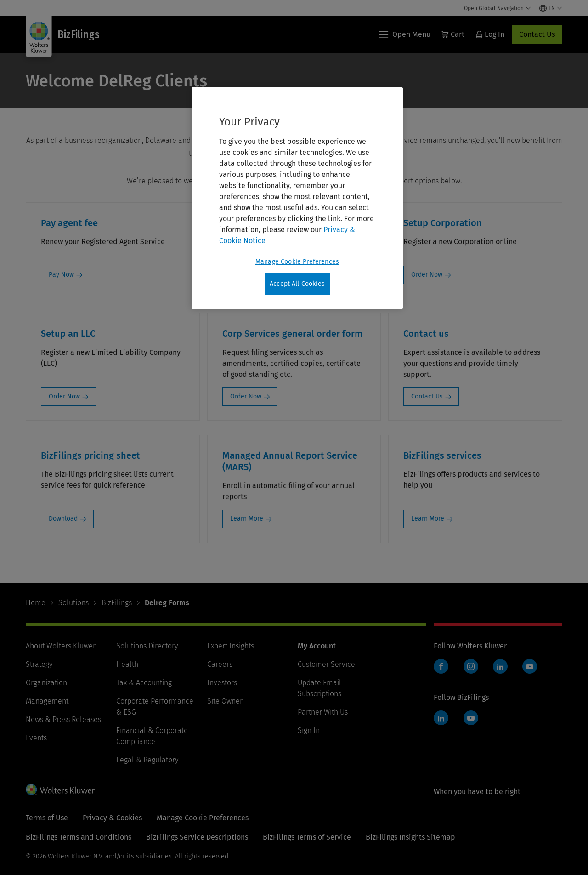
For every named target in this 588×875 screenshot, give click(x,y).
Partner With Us (323, 712)
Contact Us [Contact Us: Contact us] (427, 396)
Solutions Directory (147, 646)
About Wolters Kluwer (61, 646)
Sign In (309, 730)
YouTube (530, 666)
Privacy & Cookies (112, 818)
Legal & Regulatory (147, 760)
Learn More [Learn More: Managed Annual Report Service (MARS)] (247, 519)
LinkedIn (500, 666)
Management (47, 701)
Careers (220, 664)
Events (36, 738)
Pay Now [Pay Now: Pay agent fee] (61, 275)
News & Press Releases (63, 719)
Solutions (73, 603)
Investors (222, 683)
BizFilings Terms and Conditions (79, 837)
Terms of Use (47, 818)
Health (127, 664)
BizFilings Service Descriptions (197, 837)
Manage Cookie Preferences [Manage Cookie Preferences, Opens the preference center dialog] (297, 262)
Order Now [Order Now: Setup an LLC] (64, 396)
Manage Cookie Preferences (203, 818)
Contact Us (537, 34)
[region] (297, 198)
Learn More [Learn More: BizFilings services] (428, 519)
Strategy (39, 664)
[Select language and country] (551, 8)
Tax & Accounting (144, 683)
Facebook (441, 666)
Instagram (471, 666)
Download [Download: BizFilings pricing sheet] (63, 519)
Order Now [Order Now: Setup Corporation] (427, 275)
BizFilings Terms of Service (307, 837)
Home (36, 603)
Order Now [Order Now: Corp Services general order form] (246, 396)
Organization (46, 683)
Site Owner (225, 701)
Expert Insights (231, 646)
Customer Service (326, 664)
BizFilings (117, 603)
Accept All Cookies (297, 284)
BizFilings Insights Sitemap (410, 837)
